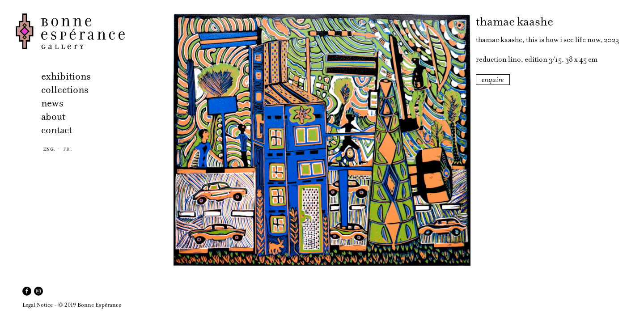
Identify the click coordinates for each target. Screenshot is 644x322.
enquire (493, 80)
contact (57, 130)
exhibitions (66, 76)
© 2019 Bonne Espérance (90, 305)
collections (65, 90)
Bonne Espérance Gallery (92, 31)
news (52, 103)
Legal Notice (38, 305)
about (53, 117)
